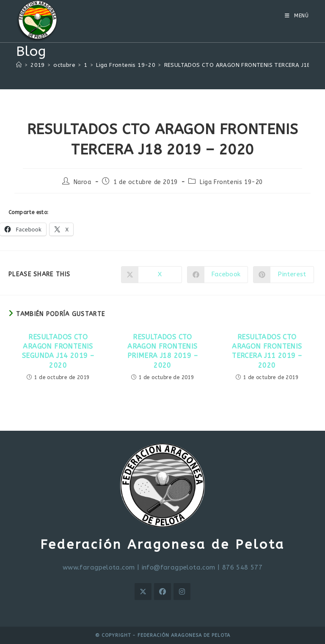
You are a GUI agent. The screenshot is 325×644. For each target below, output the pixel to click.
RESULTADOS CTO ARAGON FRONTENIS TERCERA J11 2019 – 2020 (267, 351)
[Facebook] (162, 592)
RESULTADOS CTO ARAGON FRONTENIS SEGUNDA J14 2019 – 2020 (58, 351)
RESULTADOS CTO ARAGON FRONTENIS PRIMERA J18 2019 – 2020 (162, 351)
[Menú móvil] (297, 16)
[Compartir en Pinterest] (284, 275)
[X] (143, 592)
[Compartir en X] (151, 275)
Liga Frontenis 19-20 (231, 182)
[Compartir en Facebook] (218, 275)
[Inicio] (19, 65)
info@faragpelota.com (179, 567)
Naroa (83, 182)
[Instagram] (182, 592)
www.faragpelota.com (99, 567)
